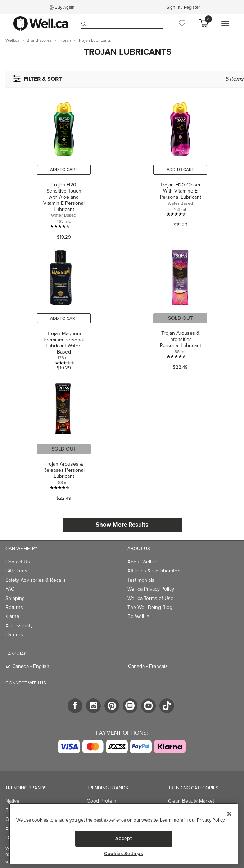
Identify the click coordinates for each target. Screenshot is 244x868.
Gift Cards (16, 571)
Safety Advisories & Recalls (36, 580)
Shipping (15, 598)
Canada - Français (148, 666)
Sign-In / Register (183, 7)
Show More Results (122, 525)
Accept (123, 838)
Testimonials (141, 580)
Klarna (12, 616)
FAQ (10, 589)
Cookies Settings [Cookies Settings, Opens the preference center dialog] (124, 854)
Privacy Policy (211, 820)
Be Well (138, 616)
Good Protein (101, 801)
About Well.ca (142, 562)
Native (12, 801)
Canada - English (31, 666)
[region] (124, 834)
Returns (14, 607)
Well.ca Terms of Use (150, 598)
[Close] (229, 814)
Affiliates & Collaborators (155, 571)
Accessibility (19, 626)
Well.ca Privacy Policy (151, 589)
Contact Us (18, 562)
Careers (14, 635)
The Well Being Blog (150, 607)
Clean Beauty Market (191, 801)
